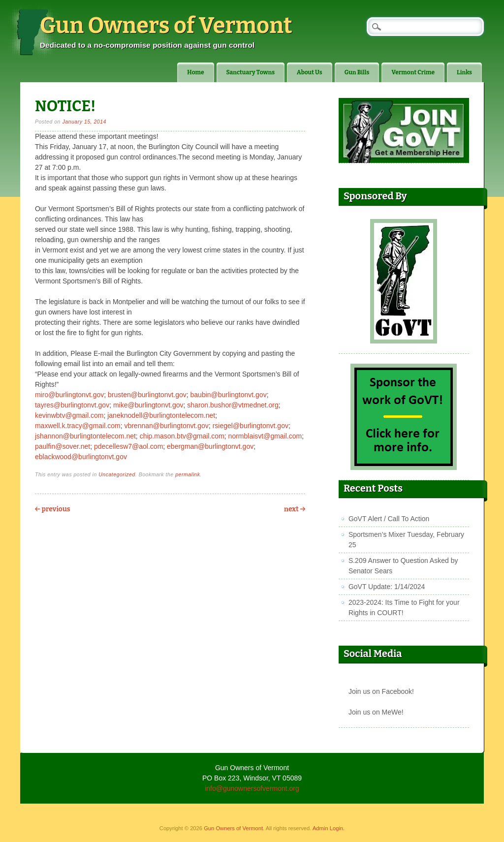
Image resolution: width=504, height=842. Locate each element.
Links (464, 72)
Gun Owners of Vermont (166, 26)
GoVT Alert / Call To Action (389, 519)
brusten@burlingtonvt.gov (147, 395)
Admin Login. (329, 828)
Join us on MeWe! (376, 712)
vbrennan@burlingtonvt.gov (166, 426)
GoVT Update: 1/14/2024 (387, 587)
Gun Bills (357, 72)
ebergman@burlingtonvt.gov (210, 446)
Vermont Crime (413, 72)
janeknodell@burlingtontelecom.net (161, 415)
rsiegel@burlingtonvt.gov (251, 426)
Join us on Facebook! (381, 691)
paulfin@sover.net (63, 446)
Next (295, 509)
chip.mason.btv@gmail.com (182, 436)
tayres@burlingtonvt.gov (72, 405)
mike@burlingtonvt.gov (148, 405)
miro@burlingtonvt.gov (69, 395)
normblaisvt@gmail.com (265, 436)
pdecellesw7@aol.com (128, 446)
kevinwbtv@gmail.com (69, 415)
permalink (188, 474)
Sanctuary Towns (251, 72)
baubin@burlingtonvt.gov (229, 395)
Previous (53, 509)
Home (195, 72)
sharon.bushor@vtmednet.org (233, 405)
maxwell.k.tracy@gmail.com (78, 426)
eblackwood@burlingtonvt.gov (81, 457)
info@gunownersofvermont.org (252, 788)
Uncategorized (117, 474)
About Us (310, 72)
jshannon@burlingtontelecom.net (85, 436)
